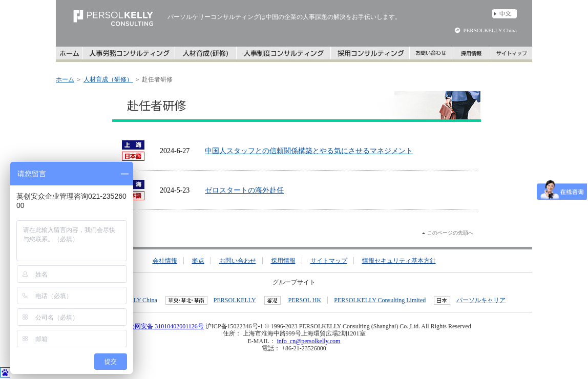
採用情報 (283, 261)
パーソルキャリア (481, 300)
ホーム (65, 79)
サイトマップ (329, 261)
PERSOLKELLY (235, 300)
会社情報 (165, 261)
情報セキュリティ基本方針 (399, 261)
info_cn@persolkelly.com (309, 341)
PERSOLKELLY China (490, 30)
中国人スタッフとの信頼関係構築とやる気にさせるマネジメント (309, 151)
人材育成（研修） (108, 79)
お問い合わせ (238, 261)
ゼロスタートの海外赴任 (244, 190)
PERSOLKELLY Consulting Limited (380, 300)
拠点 (198, 261)
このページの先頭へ (450, 233)
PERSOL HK (305, 300)
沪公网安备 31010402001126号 (160, 326)
